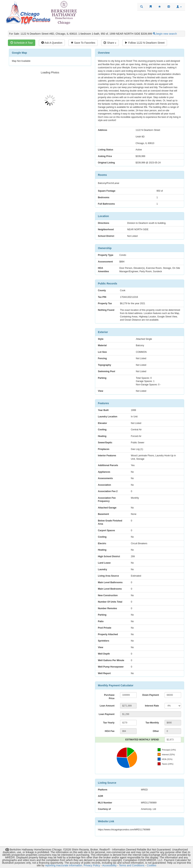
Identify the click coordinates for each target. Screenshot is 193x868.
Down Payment (151, 695)
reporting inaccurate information (64, 865)
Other (156, 731)
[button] (179, 7)
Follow (145, 43)
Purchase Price (109, 697)
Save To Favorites (83, 43)
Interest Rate (152, 706)
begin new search (167, 34)
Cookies (152, 865)
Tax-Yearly (109, 723)
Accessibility (109, 865)
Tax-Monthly (152, 723)
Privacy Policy (92, 865)
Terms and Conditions (132, 865)
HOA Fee (110, 731)
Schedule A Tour (22, 43)
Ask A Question (52, 43)
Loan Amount (107, 706)
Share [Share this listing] (110, 43)
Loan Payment (107, 714)
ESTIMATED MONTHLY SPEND (142, 740)
